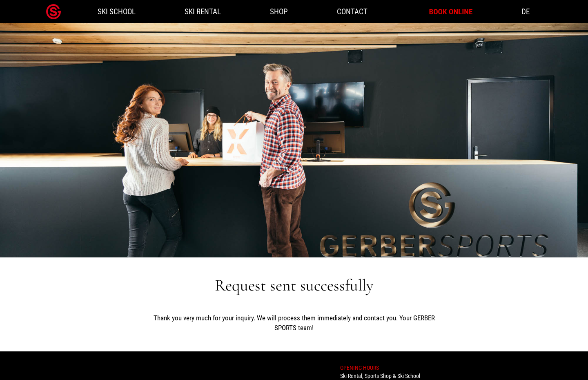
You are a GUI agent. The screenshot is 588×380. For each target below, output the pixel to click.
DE (526, 12)
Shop (279, 12)
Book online (451, 12)
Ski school (117, 12)
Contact (352, 12)
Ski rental (203, 12)
